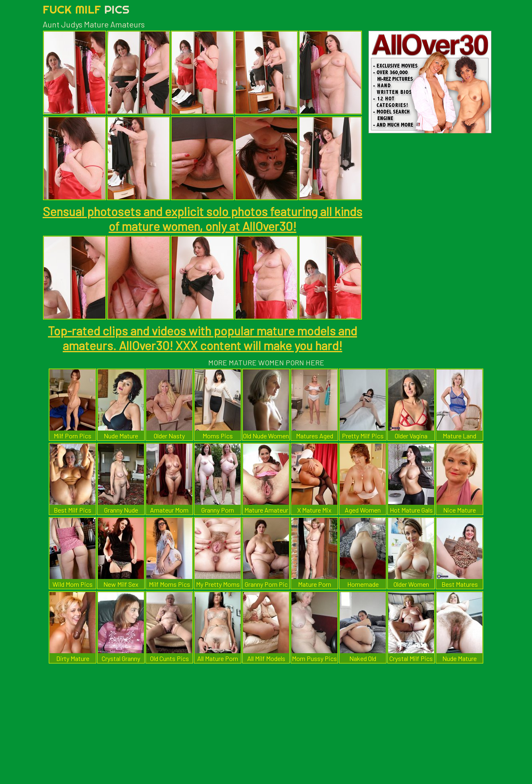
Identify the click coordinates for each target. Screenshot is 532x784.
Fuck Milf (86, 9)
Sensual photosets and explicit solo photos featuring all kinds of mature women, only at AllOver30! (202, 219)
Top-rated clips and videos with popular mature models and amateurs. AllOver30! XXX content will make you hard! (202, 338)
